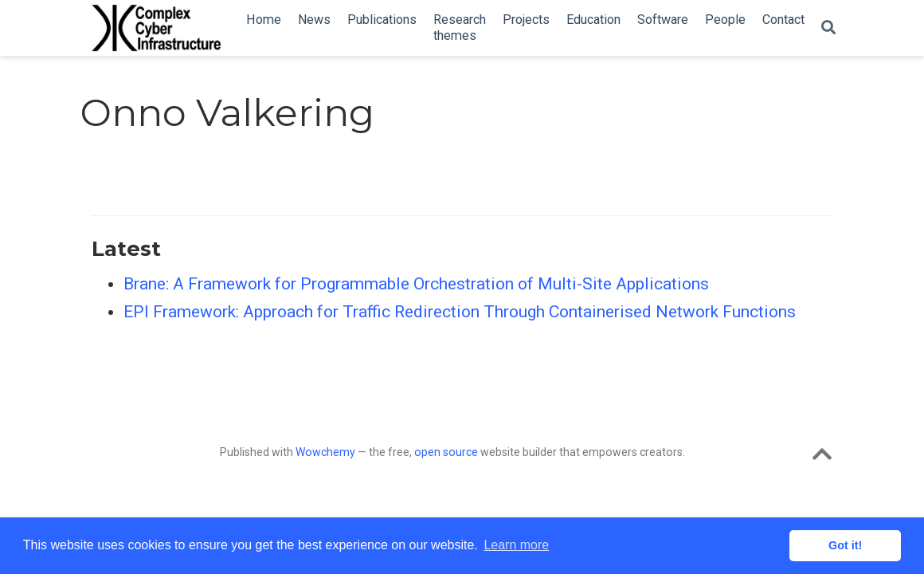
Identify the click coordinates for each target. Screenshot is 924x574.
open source (446, 452)
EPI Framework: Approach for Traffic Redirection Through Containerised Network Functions (460, 312)
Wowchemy (325, 452)
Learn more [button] (516, 545)
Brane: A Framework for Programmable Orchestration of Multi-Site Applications (416, 284)
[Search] (828, 28)
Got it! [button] (845, 545)
